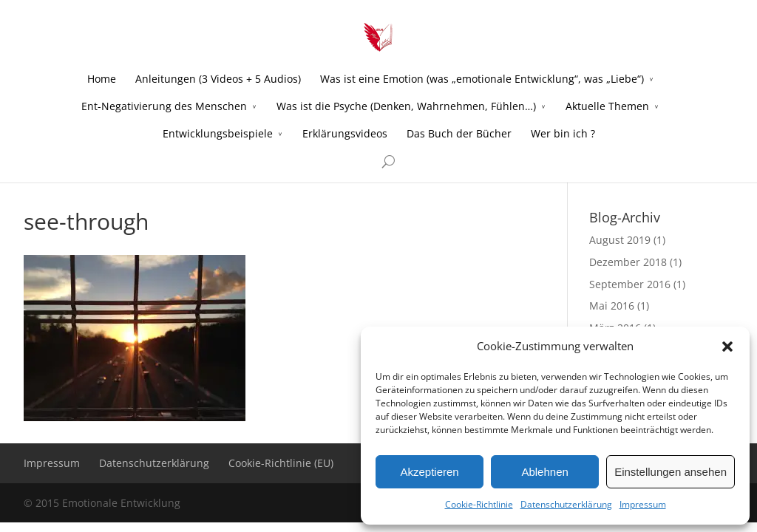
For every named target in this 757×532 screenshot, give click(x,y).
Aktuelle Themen (607, 106)
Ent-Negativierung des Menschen (164, 106)
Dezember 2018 (628, 262)
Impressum (643, 504)
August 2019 (620, 240)
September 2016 (630, 284)
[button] (727, 347)
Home (102, 79)
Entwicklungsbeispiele (218, 133)
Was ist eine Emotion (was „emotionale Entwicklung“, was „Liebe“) (482, 79)
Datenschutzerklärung (566, 504)
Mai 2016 (612, 306)
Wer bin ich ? (563, 133)
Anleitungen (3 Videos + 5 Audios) (218, 79)
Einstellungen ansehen (671, 472)
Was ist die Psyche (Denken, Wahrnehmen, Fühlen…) (406, 106)
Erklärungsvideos (345, 133)
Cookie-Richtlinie (479, 504)
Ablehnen (544, 472)
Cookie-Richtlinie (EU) (281, 463)
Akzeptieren (429, 472)
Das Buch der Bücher (459, 133)
